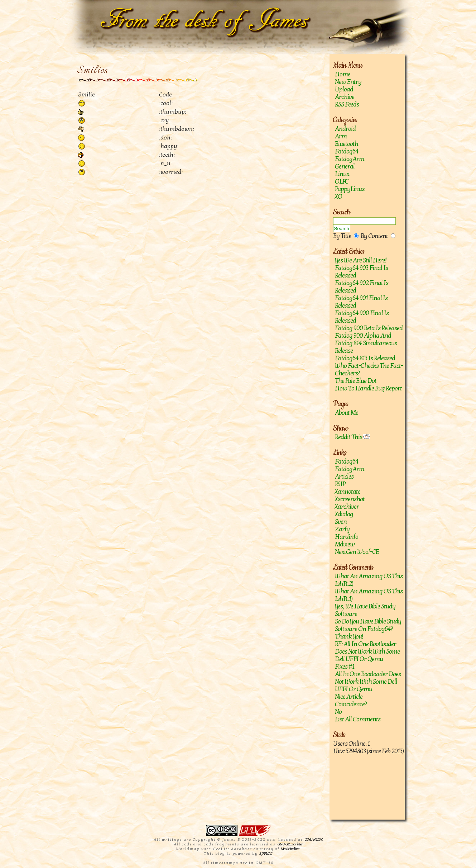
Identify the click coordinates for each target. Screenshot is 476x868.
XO (338, 197)
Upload (344, 89)
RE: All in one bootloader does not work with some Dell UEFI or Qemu (367, 652)
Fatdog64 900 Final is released (362, 317)
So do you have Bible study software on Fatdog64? (368, 625)
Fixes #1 (345, 667)
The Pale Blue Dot (356, 381)
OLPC (342, 182)
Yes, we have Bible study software (365, 610)
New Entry (348, 82)
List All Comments (358, 719)
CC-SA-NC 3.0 (314, 839)
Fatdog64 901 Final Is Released (361, 302)
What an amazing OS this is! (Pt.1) (369, 595)
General (345, 167)
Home (343, 74)
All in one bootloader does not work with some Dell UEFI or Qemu (368, 682)
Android (345, 129)
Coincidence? (351, 704)
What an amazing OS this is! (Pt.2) (369, 580)
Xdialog (344, 514)
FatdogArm (350, 159)
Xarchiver (347, 507)
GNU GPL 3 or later (290, 844)
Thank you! (349, 637)
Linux (342, 174)
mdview (345, 544)
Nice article (349, 697)
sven (341, 522)
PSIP (340, 484)
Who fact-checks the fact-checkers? (369, 370)
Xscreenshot (350, 499)
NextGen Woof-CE (357, 552)
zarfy (342, 529)
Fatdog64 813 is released (365, 358)
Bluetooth (347, 144)
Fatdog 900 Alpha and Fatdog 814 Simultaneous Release (366, 343)
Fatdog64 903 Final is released (361, 272)
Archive (345, 97)
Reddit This (352, 437)
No (338, 712)
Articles (344, 477)
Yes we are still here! (361, 260)
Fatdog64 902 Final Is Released (362, 287)
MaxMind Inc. (290, 849)
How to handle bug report (368, 388)
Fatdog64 (347, 151)
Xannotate (348, 492)
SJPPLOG (266, 853)
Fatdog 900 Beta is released (369, 328)
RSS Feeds (347, 105)
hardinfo (347, 537)
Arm (341, 136)
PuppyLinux (350, 189)
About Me (347, 413)
